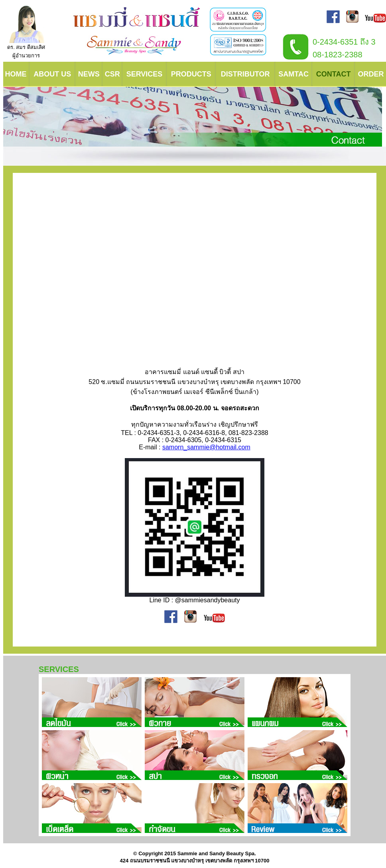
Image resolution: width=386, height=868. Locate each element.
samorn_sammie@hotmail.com (206, 447)
